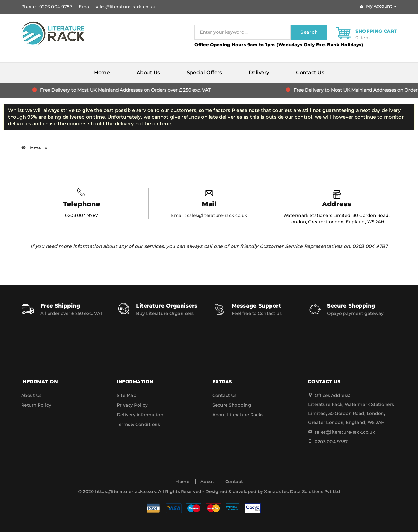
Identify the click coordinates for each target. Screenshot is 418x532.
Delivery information (140, 415)
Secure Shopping (232, 405)
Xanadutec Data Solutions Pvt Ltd (302, 491)
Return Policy (36, 405)
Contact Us (310, 72)
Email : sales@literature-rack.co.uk (117, 7)
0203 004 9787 (331, 442)
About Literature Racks (238, 415)
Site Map (126, 395)
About (207, 482)
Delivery (259, 72)
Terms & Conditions (138, 424)
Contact (234, 482)
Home (102, 72)
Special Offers (204, 72)
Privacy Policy (132, 405)
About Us (148, 72)
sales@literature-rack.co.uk (345, 432)
